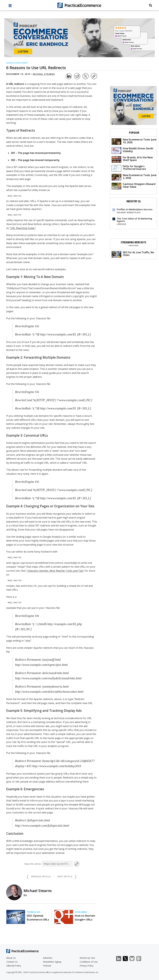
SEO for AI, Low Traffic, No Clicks (133, 254)
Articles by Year (87, 958)
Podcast (47, 966)
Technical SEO (34, 912)
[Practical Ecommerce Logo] (80, 5)
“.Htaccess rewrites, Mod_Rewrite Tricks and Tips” (55, 571)
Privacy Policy (86, 966)
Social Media (81, 912)
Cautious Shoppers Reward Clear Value (134, 186)
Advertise (48, 958)
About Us (11, 958)
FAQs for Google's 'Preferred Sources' (129, 168)
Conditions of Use (89, 962)
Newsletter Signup (52, 962)
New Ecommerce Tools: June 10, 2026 (134, 141)
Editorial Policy (14, 966)
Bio (25, 895)
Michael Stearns (44, 74)
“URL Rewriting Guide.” (23, 228)
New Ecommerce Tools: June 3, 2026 (134, 177)
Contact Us (12, 962)
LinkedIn (120, 959)
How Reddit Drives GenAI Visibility (132, 150)
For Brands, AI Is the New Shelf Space (132, 159)
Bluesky (134, 959)
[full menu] (10, 6)
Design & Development (17, 63)
